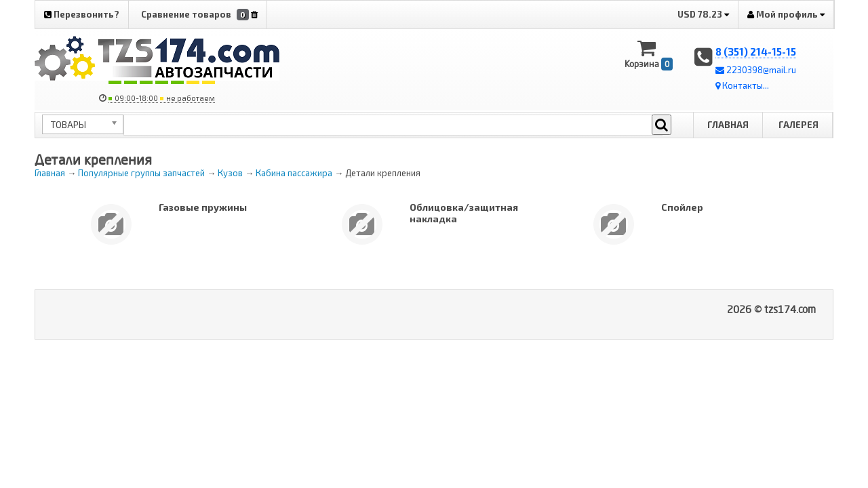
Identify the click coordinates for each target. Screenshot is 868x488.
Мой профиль (786, 14)
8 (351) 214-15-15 (756, 52)
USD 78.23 (703, 14)
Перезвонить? (82, 14)
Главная (728, 125)
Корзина (649, 55)
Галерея (798, 125)
